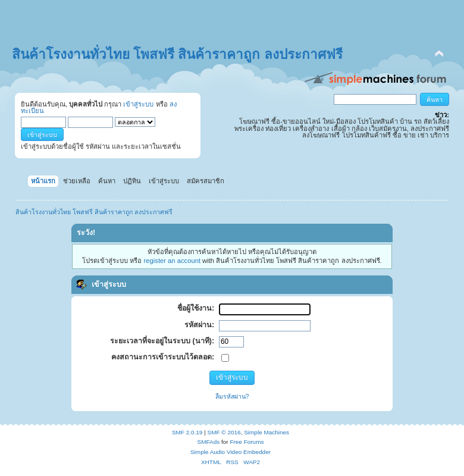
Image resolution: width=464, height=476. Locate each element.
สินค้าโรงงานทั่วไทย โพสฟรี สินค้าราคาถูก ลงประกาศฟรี (177, 54)
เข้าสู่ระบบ (138, 104)
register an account (172, 261)
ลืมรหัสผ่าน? (232, 396)
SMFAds (209, 442)
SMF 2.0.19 (187, 432)
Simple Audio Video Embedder (231, 452)
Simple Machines (267, 432)
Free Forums (247, 442)
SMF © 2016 (224, 432)
